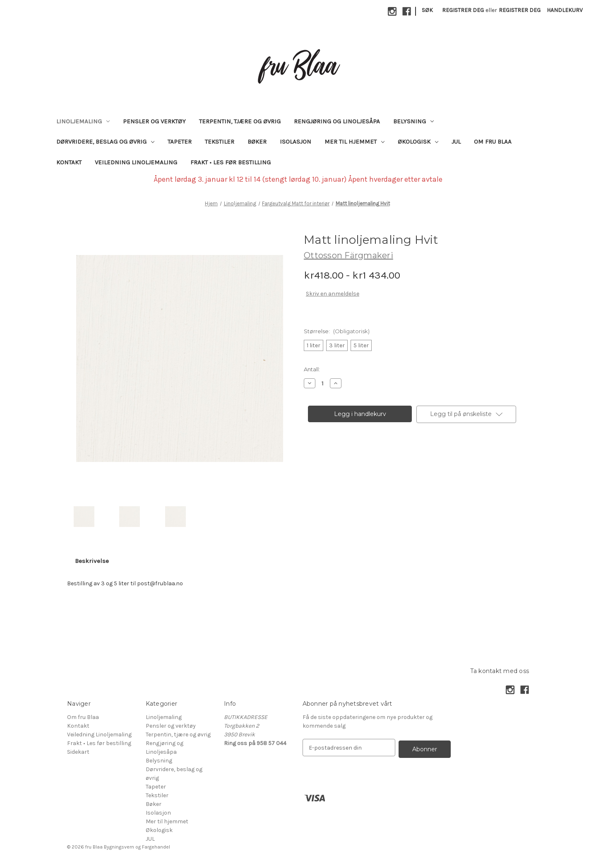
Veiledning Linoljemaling (136, 162)
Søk (427, 10)
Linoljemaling (83, 121)
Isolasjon (296, 142)
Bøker (257, 142)
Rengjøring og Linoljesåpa (337, 121)
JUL (456, 142)
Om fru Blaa (493, 142)
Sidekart (78, 752)
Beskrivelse (92, 561)
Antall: (312, 369)
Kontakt (69, 162)
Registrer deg (463, 10)
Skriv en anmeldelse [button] (333, 294)
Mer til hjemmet (354, 142)
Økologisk (418, 142)
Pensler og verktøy (154, 121)
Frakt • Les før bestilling (231, 162)
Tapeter (180, 142)
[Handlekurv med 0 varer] (565, 10)
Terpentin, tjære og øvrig (240, 121)
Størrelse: (337, 331)
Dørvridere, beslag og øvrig (105, 142)
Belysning (413, 121)
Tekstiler (220, 142)
